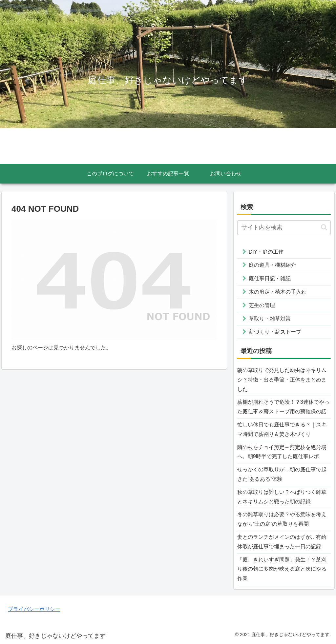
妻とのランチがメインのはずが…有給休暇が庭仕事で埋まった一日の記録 (282, 542)
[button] (324, 227)
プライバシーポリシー (34, 609)
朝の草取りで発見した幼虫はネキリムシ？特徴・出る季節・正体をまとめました (282, 380)
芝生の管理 (262, 305)
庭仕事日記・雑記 (270, 278)
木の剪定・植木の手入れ (278, 292)
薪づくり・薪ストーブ (275, 332)
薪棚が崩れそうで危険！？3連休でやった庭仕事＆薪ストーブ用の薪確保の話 (283, 407)
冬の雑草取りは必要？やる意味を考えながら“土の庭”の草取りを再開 (282, 519)
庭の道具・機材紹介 (272, 265)
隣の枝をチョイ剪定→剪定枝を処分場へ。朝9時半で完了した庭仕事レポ (282, 452)
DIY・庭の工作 (266, 252)
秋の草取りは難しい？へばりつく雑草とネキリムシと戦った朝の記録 (282, 497)
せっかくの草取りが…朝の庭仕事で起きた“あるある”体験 (282, 474)
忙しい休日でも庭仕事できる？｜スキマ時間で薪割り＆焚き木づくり (282, 429)
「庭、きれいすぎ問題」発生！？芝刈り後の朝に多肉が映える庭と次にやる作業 (282, 569)
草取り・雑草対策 (270, 319)
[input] (284, 228)
